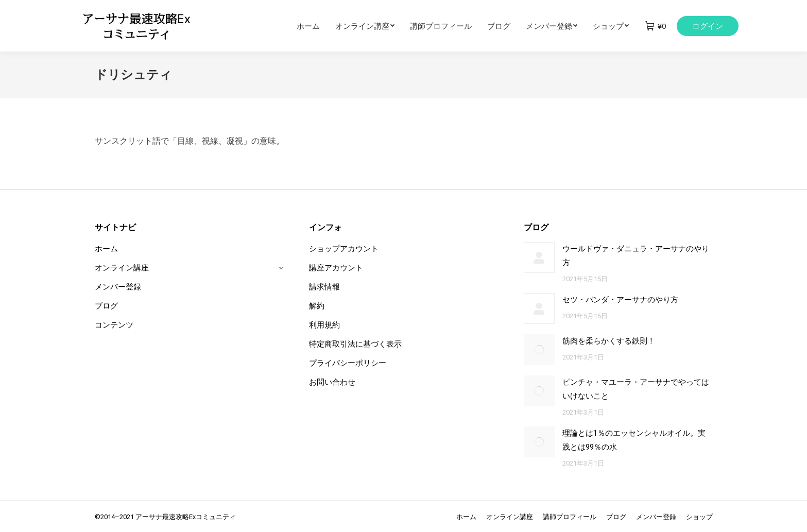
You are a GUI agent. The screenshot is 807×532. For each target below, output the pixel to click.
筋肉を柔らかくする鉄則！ (609, 341)
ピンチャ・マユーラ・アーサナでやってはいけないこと (636, 389)
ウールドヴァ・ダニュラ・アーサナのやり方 (636, 256)
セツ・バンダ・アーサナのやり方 (620, 300)
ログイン (708, 26)
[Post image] (539, 258)
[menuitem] (316, 26)
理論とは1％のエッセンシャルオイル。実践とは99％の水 (634, 440)
